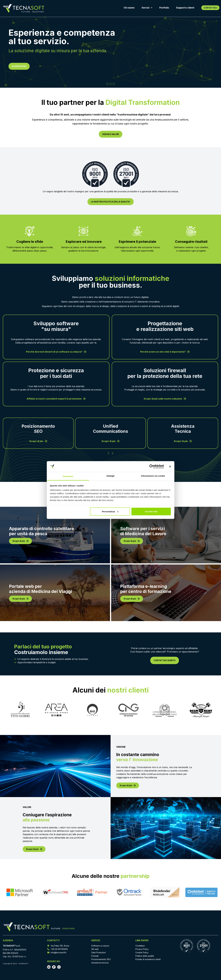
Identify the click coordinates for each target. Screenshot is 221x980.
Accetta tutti (151, 511)
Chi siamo (129, 8)
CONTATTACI (210, 8)
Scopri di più (38, 441)
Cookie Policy (142, 952)
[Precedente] (108, 453)
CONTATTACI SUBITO (165, 660)
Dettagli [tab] (111, 476)
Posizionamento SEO (101, 959)
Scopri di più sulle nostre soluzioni (165, 399)
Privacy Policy (142, 949)
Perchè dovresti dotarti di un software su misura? (56, 352)
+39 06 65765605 (59, 949)
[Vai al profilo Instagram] (59, 967)
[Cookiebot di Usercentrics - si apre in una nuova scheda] (151, 467)
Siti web (95, 949)
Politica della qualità (145, 956)
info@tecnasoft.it (58, 952)
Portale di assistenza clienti (148, 959)
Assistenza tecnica (100, 963)
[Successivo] (113, 453)
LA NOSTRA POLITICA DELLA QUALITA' (111, 202)
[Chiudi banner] (170, 467)
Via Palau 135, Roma (60, 946)
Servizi (147, 8)
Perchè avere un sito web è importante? (165, 352)
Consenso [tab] (68, 476)
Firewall (95, 956)
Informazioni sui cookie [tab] (153, 476)
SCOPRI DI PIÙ (19, 66)
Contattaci (140, 946)
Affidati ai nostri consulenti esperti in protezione (56, 399)
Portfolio (164, 8)
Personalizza (110, 511)
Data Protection (99, 952)
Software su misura (100, 946)
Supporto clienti (185, 8)
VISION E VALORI (111, 134)
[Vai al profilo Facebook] (54, 967)
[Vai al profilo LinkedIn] (49, 967)
